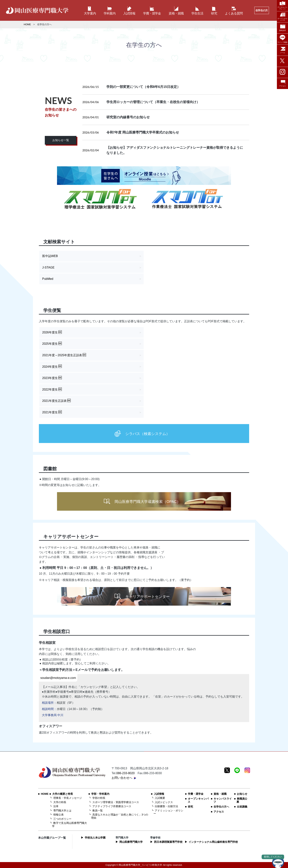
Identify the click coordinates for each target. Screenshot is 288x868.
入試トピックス (164, 802)
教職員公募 (242, 800)
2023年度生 (50, 378)
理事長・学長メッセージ (68, 798)
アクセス (219, 812)
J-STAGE (48, 267)
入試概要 (160, 798)
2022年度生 (50, 389)
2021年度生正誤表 (54, 401)
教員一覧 (98, 811)
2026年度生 (50, 332)
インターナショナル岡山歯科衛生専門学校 (213, 842)
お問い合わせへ (122, 778)
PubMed (48, 279)
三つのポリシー (62, 819)
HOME (27, 24)
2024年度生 (50, 367)
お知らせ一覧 (61, 140)
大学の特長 (60, 802)
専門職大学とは (62, 811)
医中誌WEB (50, 256)
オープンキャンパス (198, 800)
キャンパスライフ (223, 800)
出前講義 (242, 807)
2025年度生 (50, 344)
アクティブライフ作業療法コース (112, 806)
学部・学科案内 (100, 794)
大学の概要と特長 (63, 794)
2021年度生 (50, 412)
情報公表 (58, 815)
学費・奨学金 (196, 794)
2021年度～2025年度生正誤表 (62, 355)
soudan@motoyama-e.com (58, 678)
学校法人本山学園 (95, 838)
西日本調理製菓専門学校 (168, 842)
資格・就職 (220, 794)
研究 (190, 807)
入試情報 (159, 794)
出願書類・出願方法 (166, 806)
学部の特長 (99, 798)
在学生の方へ (221, 807)
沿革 (56, 806)
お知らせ (242, 794)
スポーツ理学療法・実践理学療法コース (116, 802)
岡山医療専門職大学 (131, 842)
